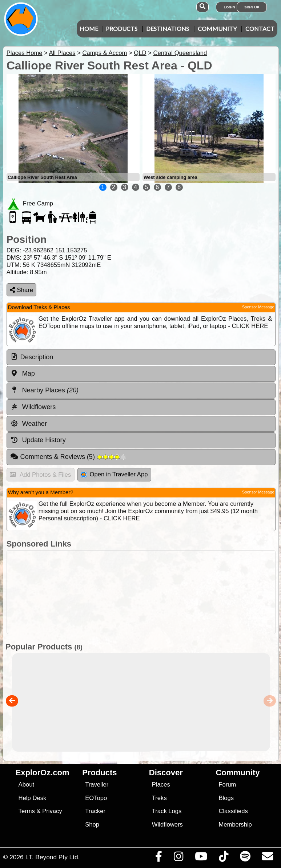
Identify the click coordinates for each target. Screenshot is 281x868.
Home (89, 29)
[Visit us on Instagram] (178, 858)
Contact (260, 29)
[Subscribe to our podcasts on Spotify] (245, 858)
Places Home (25, 53)
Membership (235, 825)
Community (217, 29)
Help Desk (33, 798)
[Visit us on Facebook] (158, 858)
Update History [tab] (38, 440)
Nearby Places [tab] (44, 390)
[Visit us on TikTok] (223, 858)
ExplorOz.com (43, 773)
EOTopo (96, 798)
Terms (27, 811)
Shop (92, 825)
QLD (140, 53)
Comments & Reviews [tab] (68, 457)
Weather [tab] (29, 424)
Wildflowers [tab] (33, 407)
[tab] (141, 357)
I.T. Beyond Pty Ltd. (52, 857)
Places (161, 785)
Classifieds (233, 811)
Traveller (97, 785)
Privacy (52, 811)
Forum (227, 785)
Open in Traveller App (114, 474)
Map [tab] (23, 373)
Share (21, 290)
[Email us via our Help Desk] (267, 858)
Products (122, 29)
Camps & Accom (105, 53)
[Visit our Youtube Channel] (201, 858)
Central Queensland (180, 53)
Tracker (95, 811)
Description (37, 357)
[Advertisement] (144, 592)
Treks (159, 798)
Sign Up (252, 7)
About (26, 785)
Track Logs (167, 811)
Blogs (226, 798)
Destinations (168, 29)
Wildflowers (167, 825)
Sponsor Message (258, 307)
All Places (62, 53)
